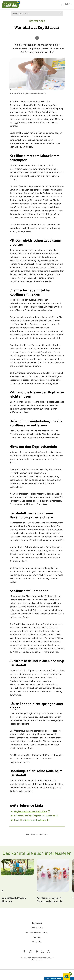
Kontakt (37, 937)
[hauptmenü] (67, 4)
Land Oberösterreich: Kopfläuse (30, 820)
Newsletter (37, 942)
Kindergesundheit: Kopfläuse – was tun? (35, 816)
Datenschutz (37, 928)
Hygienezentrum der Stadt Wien (30, 812)
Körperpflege (37, 21)
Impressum (37, 923)
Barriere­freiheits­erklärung (37, 933)
